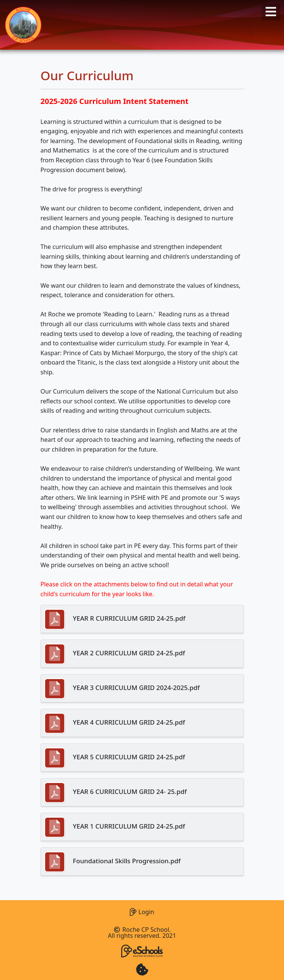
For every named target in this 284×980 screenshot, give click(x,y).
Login (142, 911)
